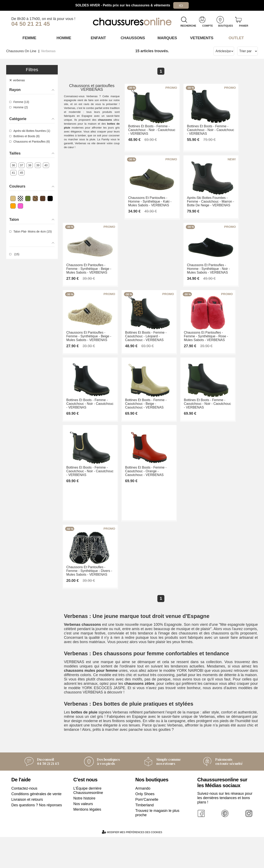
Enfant (98, 38)
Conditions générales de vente (36, 825)
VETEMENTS (201, 38)
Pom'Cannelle (147, 830)
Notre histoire (84, 829)
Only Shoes (145, 825)
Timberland (144, 836)
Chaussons (132, 38)
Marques (167, 38)
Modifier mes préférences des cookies (132, 863)
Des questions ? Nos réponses (37, 836)
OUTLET (236, 38)
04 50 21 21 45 (31, 24)
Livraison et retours (27, 830)
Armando (143, 819)
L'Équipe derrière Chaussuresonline (88, 821)
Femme (29, 38)
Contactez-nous (24, 819)
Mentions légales (87, 840)
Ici (181, 5)
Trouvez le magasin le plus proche (157, 844)
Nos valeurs (83, 835)
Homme (63, 38)
